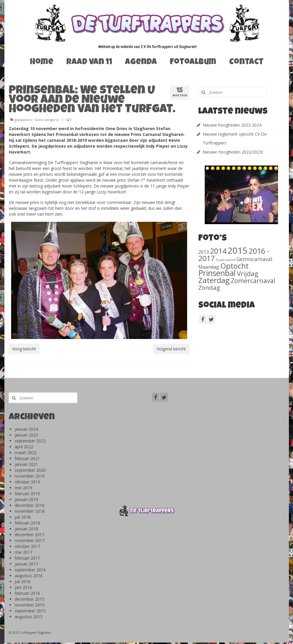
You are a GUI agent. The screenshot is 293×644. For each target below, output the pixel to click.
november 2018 (30, 511)
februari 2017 (27, 558)
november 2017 (30, 540)
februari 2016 (27, 593)
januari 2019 (26, 499)
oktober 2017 (27, 546)
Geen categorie (47, 120)
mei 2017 (23, 552)
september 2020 (30, 470)
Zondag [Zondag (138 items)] (209, 287)
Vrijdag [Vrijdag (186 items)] (248, 273)
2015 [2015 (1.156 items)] (238, 251)
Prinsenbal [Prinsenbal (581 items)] (217, 273)
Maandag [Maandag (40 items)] (209, 267)
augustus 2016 (29, 576)
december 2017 (29, 535)
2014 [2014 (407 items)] (218, 251)
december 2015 (29, 599)
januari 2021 (26, 464)
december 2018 (29, 505)
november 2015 (30, 605)
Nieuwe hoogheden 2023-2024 (232, 125)
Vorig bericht (24, 349)
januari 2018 (26, 529)
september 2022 (30, 441)
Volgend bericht (171, 349)
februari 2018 (27, 523)
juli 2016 (23, 581)
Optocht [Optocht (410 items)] (234, 266)
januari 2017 (26, 564)
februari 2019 (27, 494)
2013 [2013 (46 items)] (204, 252)
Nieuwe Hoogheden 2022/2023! (233, 152)
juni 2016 (23, 587)
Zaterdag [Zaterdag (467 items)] (214, 280)
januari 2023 (26, 435)
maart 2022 (26, 453)
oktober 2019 (27, 482)
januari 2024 (26, 429)
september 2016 (30, 570)
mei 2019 (23, 488)
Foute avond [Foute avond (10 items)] (226, 260)
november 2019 (30, 476)
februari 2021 (27, 458)
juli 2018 (23, 517)
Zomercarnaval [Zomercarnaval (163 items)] (253, 281)
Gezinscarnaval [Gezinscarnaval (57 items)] (254, 259)
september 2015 (30, 611)
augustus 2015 (29, 617)
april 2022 (24, 447)
